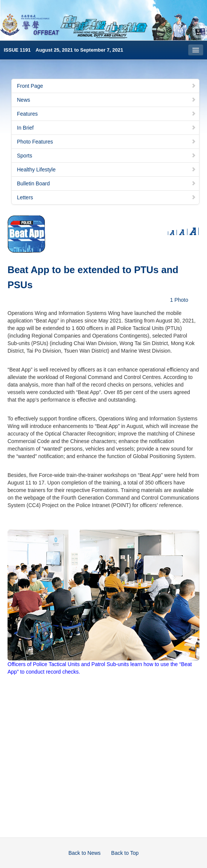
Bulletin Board (107, 183)
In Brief (107, 128)
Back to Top (125, 853)
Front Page (107, 86)
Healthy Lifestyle (107, 170)
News (107, 100)
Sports (107, 156)
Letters (107, 197)
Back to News (85, 853)
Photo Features (107, 142)
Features (107, 114)
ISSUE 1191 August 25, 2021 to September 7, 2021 (63, 50)
